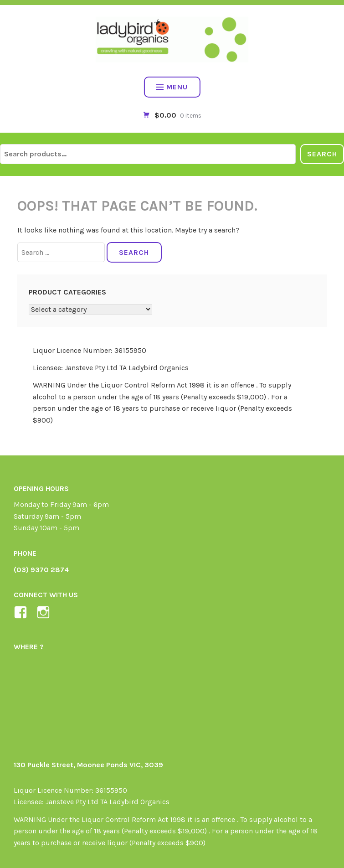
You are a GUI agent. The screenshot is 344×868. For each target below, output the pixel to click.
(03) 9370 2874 (41, 570)
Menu (172, 87)
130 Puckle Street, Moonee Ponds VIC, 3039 (88, 765)
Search (322, 154)
